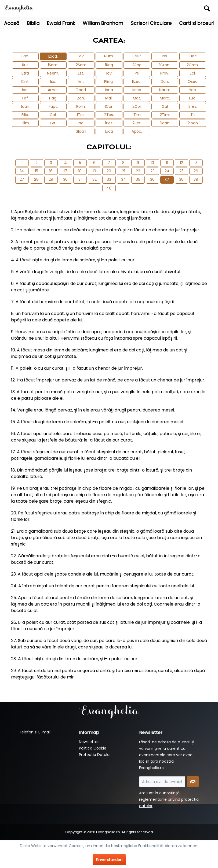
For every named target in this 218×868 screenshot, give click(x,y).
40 (109, 188)
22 (138, 171)
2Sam (81, 65)
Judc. (193, 56)
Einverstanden (109, 860)
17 (65, 171)
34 (123, 179)
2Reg (137, 65)
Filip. (25, 115)
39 (196, 179)
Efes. (193, 106)
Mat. (137, 98)
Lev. (81, 56)
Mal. (109, 98)
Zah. (81, 98)
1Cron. (165, 65)
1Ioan (165, 123)
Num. (109, 56)
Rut (25, 65)
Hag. (53, 98)
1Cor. (109, 106)
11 (167, 163)
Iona (109, 90)
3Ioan (81, 131)
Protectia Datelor (95, 755)
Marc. (165, 98)
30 (65, 179)
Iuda (109, 131)
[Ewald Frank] (61, 23)
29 (51, 179)
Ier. (81, 81)
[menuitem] (186, 9)
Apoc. (137, 131)
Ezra (25, 73)
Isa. (53, 81)
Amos (53, 90)
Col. (53, 115)
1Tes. (81, 115)
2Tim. (165, 115)
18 (80, 171)
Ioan (25, 106)
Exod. (53, 56)
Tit (193, 115)
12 (181, 163)
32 (95, 179)
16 (51, 171)
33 (109, 179)
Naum (165, 90)
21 (123, 171)
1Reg (109, 65)
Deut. (137, 56)
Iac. (81, 123)
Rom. (81, 106)
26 (196, 171)
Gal (165, 106)
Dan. (165, 81)
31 (80, 179)
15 (37, 171)
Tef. (25, 98)
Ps (137, 73)
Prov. (165, 73)
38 (181, 179)
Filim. (25, 123)
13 (196, 163)
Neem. (53, 73)
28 (36, 179)
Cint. (25, 81)
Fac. (25, 56)
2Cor (137, 106)
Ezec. (137, 81)
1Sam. (53, 65)
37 (167, 180)
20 (109, 171)
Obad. (81, 90)
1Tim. (137, 115)
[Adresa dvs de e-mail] (162, 782)
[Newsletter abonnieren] (193, 782)
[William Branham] (103, 23)
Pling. (109, 81)
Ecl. (193, 73)
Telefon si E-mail (35, 732)
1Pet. (109, 123)
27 (22, 179)
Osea (193, 81)
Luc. (193, 98)
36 (152, 179)
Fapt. (53, 106)
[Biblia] (33, 23)
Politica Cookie (93, 748)
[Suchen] (207, 8)
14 (22, 171)
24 (167, 171)
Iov (109, 73)
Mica (137, 90)
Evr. (53, 123)
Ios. (165, 56)
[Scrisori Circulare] (151, 23)
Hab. (193, 90)
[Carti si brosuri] (197, 23)
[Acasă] (12, 23)
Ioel (25, 90)
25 (181, 171)
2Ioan (193, 123)
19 (94, 171)
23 (152, 171)
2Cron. (193, 65)
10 (152, 163)
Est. (81, 73)
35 (138, 179)
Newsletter (89, 742)
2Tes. (109, 115)
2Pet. (137, 123)
